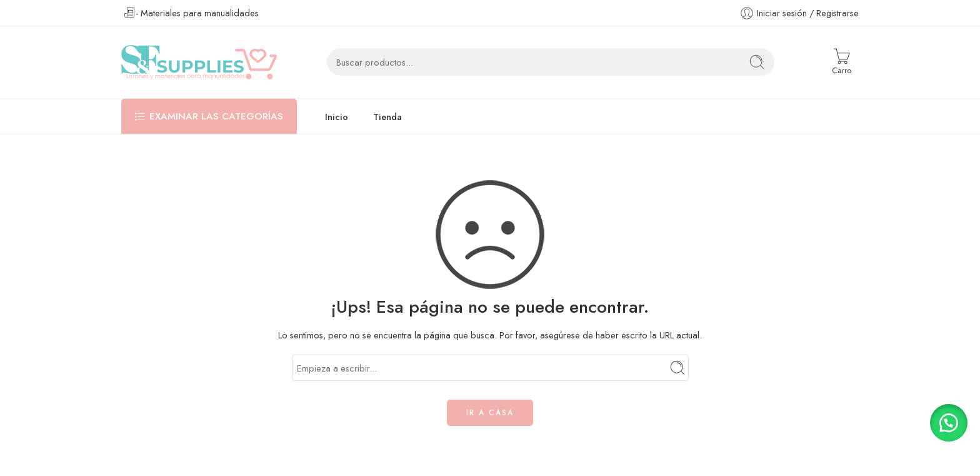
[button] (949, 423)
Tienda (387, 117)
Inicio (337, 117)
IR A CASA (490, 413)
